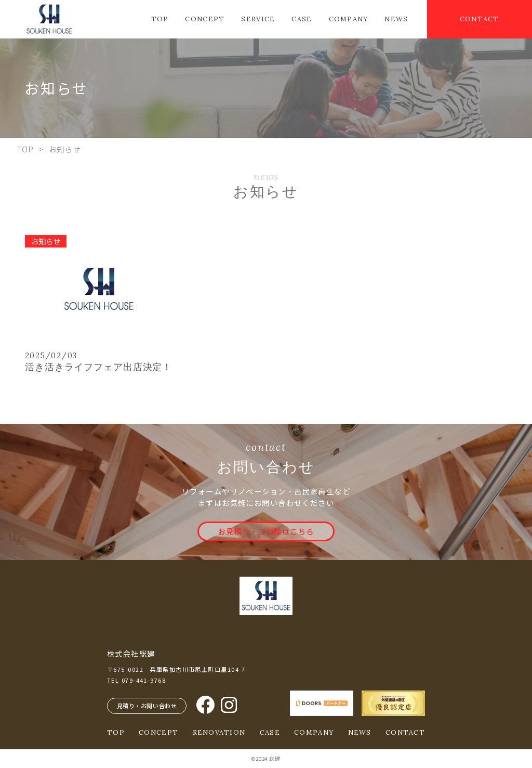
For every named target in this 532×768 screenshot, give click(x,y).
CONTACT (480, 19)
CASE (302, 19)
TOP (160, 19)
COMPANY (349, 19)
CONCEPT (205, 19)
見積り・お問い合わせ (147, 706)
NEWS (396, 19)
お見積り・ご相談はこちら (266, 531)
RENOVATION (219, 733)
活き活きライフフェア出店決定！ (98, 367)
